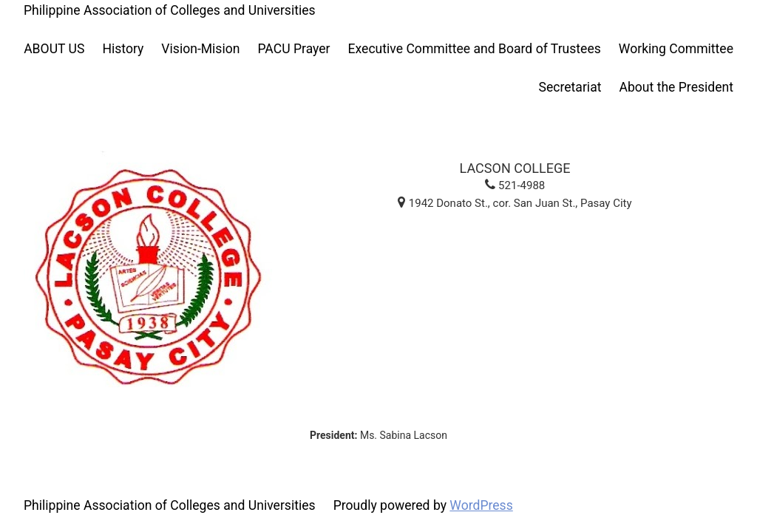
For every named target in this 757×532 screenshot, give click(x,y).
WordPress (481, 505)
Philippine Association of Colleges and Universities (170, 10)
